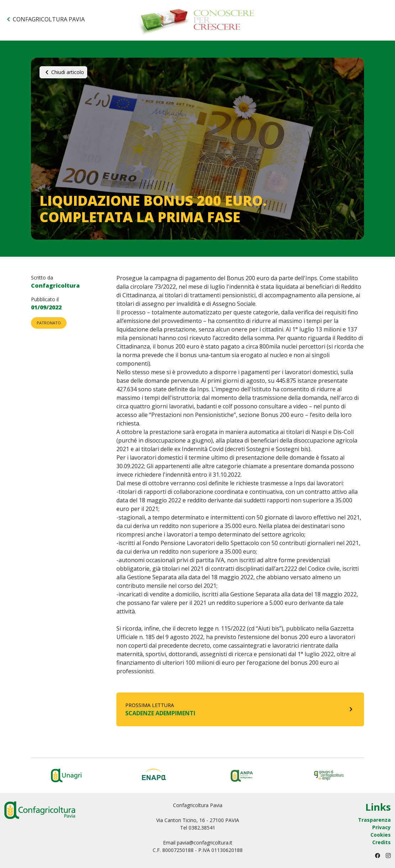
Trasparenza (374, 820)
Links (378, 807)
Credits (381, 842)
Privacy (381, 827)
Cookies (381, 835)
